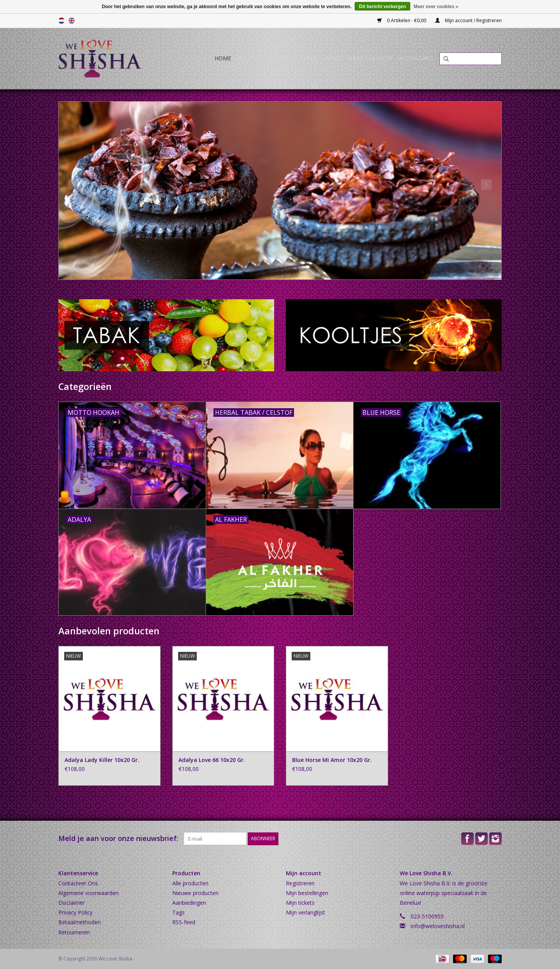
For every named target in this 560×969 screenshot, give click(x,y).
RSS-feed (184, 922)
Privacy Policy (75, 912)
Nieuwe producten (195, 893)
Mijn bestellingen (307, 893)
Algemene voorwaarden (88, 893)
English (72, 21)
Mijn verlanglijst (305, 912)
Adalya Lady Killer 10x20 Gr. (102, 760)
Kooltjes (250, 58)
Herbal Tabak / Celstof (358, 58)
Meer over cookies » (436, 7)
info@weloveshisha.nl (438, 926)
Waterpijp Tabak (293, 58)
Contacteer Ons (78, 883)
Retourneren (74, 932)
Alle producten (190, 883)
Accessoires (416, 58)
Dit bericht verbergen (382, 7)
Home (223, 58)
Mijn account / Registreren (468, 20)
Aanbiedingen (189, 903)
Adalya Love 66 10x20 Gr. (212, 760)
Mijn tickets (300, 903)
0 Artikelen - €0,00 (402, 20)
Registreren (300, 883)
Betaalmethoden (80, 922)
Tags (178, 912)
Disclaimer (72, 903)
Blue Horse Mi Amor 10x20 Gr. (332, 760)
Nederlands (61, 21)
